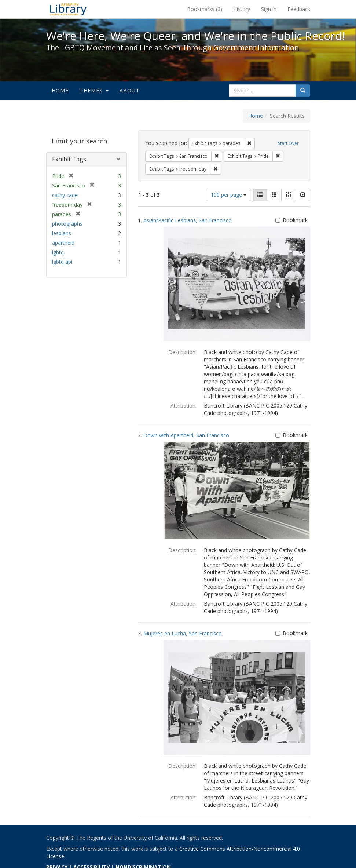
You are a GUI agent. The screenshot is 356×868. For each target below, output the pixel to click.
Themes (94, 90)
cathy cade (65, 195)
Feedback (299, 9)
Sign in (269, 9)
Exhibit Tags (69, 159)
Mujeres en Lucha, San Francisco (183, 633)
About (130, 90)
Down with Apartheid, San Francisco (186, 435)
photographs (67, 224)
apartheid (63, 243)
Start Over (288, 143)
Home (60, 90)
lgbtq (58, 252)
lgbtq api (62, 262)
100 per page (229, 195)
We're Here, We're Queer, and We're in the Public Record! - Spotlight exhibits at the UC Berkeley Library (68, 9)
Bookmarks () (205, 9)
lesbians (62, 233)
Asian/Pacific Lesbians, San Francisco (188, 220)
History (242, 9)
